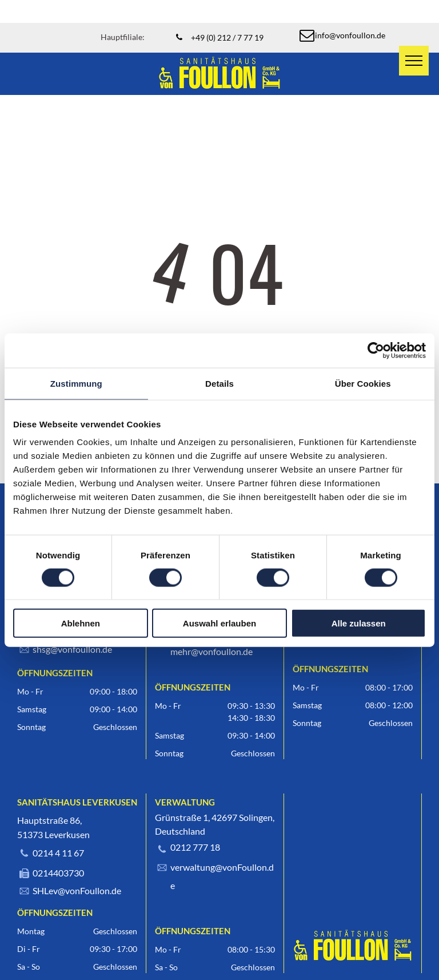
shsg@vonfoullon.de (72, 649)
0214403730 (58, 873)
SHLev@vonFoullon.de (77, 890)
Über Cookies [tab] (363, 383)
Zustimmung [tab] (76, 383)
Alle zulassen (359, 623)
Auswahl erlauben (219, 623)
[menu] (414, 61)
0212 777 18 (195, 847)
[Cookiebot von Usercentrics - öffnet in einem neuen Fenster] (376, 350)
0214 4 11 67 (58, 853)
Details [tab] (219, 383)
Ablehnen (81, 623)
